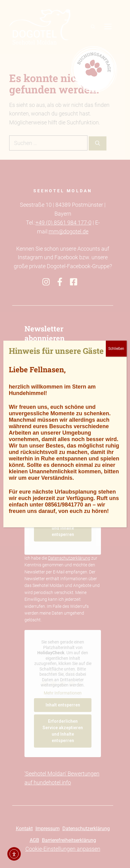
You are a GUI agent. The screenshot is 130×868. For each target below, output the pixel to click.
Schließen (116, 349)
